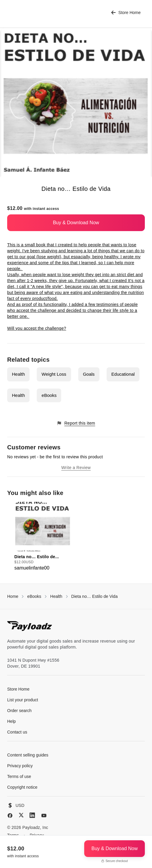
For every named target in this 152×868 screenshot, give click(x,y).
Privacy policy (20, 766)
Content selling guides (28, 755)
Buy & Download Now (76, 223)
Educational (123, 374)
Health (18, 374)
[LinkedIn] (32, 815)
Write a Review (76, 468)
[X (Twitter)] (21, 815)
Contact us (17, 732)
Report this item (76, 423)
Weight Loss (54, 374)
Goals (89, 374)
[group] (43, 537)
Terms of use (19, 776)
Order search (19, 711)
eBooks (49, 395)
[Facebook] (10, 816)
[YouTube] (44, 816)
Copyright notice (22, 787)
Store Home (126, 13)
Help (11, 721)
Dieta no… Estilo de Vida (95, 596)
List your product (23, 700)
